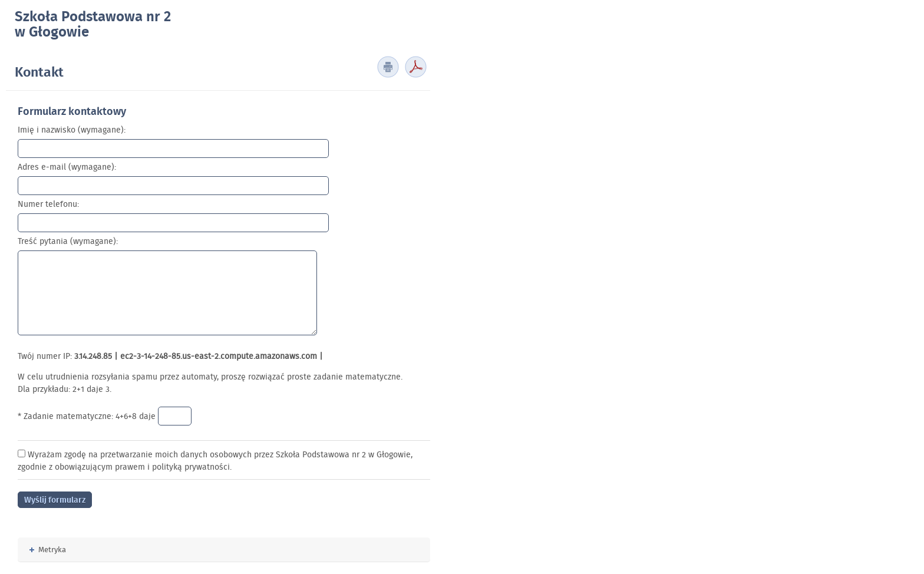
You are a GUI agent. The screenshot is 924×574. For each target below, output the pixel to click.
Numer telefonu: (48, 204)
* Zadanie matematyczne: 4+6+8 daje (88, 416)
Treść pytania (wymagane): (68, 241)
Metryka (48, 550)
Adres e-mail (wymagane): (67, 167)
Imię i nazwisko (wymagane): (72, 130)
